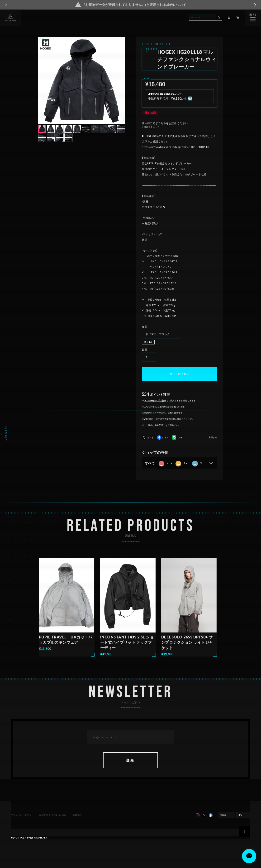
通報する (213, 437)
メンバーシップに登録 (155, 400)
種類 (145, 326)
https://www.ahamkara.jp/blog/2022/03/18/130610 (175, 147)
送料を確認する (175, 413)
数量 (145, 350)
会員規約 (77, 823)
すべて (150, 463)
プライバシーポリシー (23, 823)
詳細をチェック (152, 127)
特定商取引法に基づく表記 (53, 823)
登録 (131, 768)
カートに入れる (179, 374)
